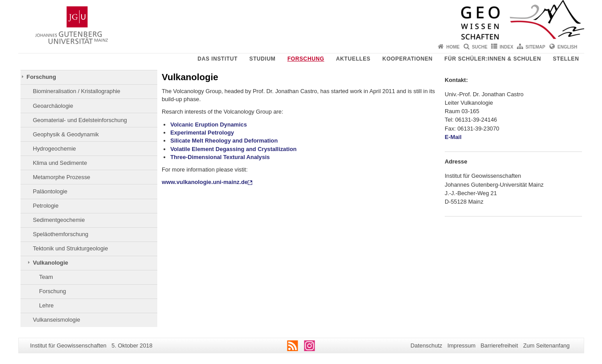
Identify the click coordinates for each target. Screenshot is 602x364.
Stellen (566, 59)
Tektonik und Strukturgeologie (71, 248)
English (567, 47)
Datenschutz (426, 346)
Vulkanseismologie (57, 320)
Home (453, 47)
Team (46, 277)
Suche (480, 47)
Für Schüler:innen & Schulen (493, 59)
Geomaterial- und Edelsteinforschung (80, 120)
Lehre (47, 305)
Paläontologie (50, 191)
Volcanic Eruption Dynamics (209, 125)
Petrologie (46, 206)
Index (506, 47)
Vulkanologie (51, 263)
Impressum (461, 346)
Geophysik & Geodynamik (66, 134)
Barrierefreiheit (500, 346)
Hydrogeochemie (55, 149)
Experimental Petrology (202, 133)
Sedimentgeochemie (59, 220)
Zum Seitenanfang (547, 346)
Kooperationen (407, 59)
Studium (263, 59)
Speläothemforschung (61, 234)
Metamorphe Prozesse (62, 177)
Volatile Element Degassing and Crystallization (233, 149)
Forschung (306, 59)
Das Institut (217, 59)
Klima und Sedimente (60, 163)
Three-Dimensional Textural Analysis (220, 157)
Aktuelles (353, 59)
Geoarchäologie (53, 106)
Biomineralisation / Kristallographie (77, 91)
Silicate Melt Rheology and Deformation (224, 141)
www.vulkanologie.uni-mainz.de (205, 182)
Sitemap (535, 47)
